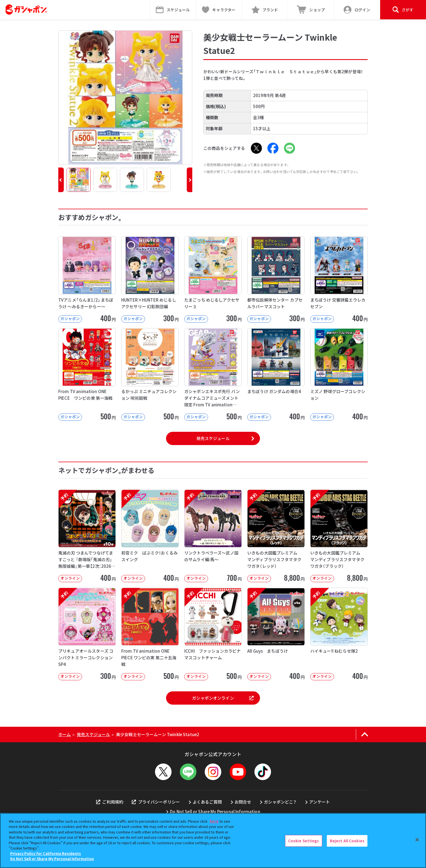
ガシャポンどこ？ (280, 802)
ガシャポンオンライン (223, 698)
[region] (213, 840)
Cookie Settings (304, 841)
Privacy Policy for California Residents (46, 853)
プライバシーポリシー (156, 802)
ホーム (65, 734)
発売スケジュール (213, 438)
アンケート (319, 802)
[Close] (417, 840)
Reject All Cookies (347, 841)
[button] (61, 180)
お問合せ (243, 802)
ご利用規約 (110, 802)
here (214, 821)
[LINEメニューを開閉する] (188, 772)
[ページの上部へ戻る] (365, 734)
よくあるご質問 (207, 802)
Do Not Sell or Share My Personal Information (215, 811)
